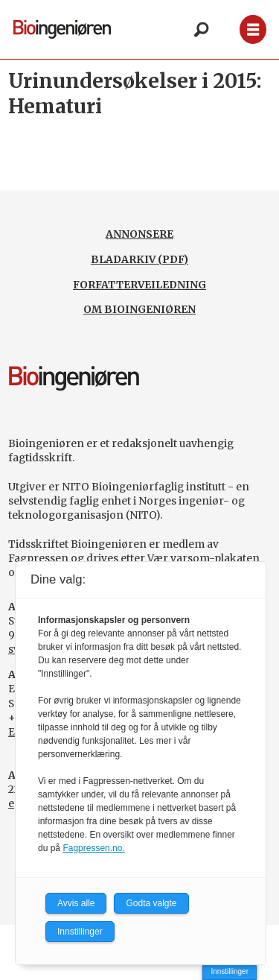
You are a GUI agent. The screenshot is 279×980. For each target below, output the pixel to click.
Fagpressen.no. (93, 848)
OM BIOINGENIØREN (139, 309)
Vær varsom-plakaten (203, 558)
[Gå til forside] (62, 29)
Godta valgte (151, 903)
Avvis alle (76, 903)
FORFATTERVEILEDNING (139, 285)
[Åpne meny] (253, 29)
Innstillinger (230, 971)
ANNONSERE (139, 234)
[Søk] (201, 30)
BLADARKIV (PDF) (139, 259)
